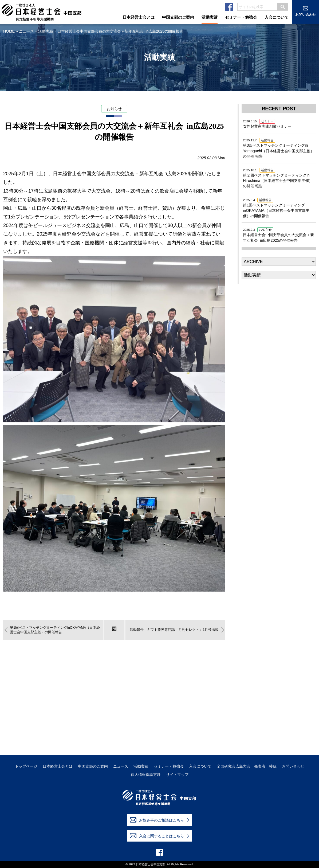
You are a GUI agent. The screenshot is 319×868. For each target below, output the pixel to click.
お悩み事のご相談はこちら (157, 820)
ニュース (26, 31)
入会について (200, 766)
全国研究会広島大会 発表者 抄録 (247, 766)
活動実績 (46, 31)
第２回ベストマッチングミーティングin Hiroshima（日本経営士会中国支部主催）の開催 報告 (278, 178)
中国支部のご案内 (93, 766)
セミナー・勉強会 (169, 766)
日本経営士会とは (58, 766)
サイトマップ (177, 775)
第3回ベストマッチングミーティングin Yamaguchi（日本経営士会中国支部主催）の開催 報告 (279, 148)
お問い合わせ (293, 766)
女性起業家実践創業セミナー (267, 124)
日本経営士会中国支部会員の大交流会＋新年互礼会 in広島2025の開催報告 (278, 235)
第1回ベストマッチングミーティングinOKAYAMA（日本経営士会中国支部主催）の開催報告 (276, 208)
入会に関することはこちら (157, 836)
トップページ (26, 766)
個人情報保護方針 (146, 775)
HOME (9, 31)
